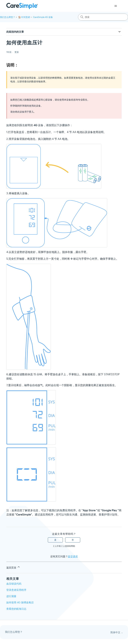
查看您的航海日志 (16, 609)
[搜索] (103, 17)
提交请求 (73, 556)
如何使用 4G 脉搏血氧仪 (20, 602)
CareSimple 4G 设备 (43, 17)
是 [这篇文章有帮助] (55, 540)
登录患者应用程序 (16, 590)
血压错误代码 (14, 584)
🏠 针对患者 (24, 17)
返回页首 (13, 567)
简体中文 (117, 633)
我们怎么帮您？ (8, 17)
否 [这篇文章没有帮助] (73, 540)
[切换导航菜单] (116, 6)
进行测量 (11, 596)
